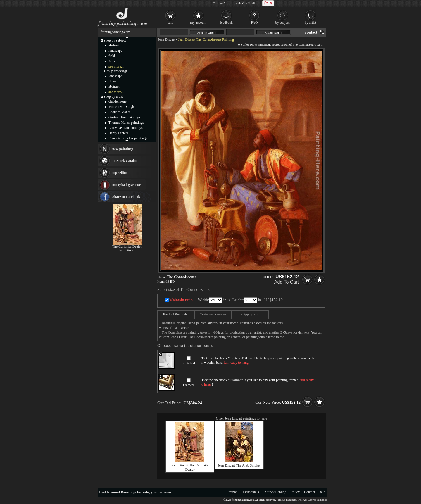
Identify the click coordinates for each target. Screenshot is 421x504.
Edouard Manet (119, 112)
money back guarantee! (127, 185)
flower (113, 81)
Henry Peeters (118, 133)
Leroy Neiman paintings (126, 128)
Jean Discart (166, 39)
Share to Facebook (126, 197)
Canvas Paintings (317, 500)
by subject (283, 23)
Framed (188, 385)
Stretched (188, 363)
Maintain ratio (181, 300)
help (322, 492)
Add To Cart (287, 282)
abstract (114, 45)
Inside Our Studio (245, 3)
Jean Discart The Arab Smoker (239, 465)
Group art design (116, 71)
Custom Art (220, 3)
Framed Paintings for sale (128, 492)
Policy (295, 492)
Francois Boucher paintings (128, 138)
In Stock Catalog (125, 161)
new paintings (123, 149)
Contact (309, 492)
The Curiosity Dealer (127, 246)
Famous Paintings (286, 500)
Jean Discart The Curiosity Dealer (190, 467)
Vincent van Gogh (121, 107)
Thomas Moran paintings (126, 122)
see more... (116, 66)
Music (113, 61)
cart (170, 23)
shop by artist (114, 96)
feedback (226, 23)
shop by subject (115, 40)
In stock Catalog (275, 492)
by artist (311, 23)
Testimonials (250, 492)
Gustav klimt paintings (124, 117)
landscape (115, 51)
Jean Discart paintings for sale (246, 418)
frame (233, 492)
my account (198, 23)
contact (311, 32)
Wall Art (302, 500)
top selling (120, 173)
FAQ (254, 23)
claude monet (118, 101)
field (112, 56)
